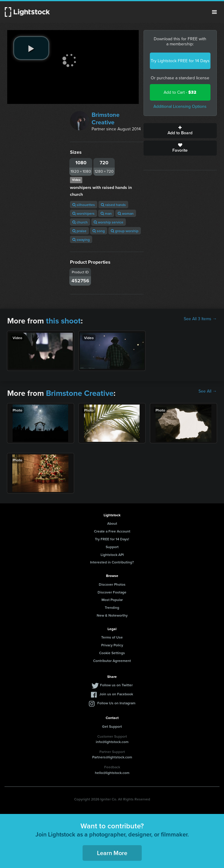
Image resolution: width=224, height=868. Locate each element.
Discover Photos (112, 584)
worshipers (83, 213)
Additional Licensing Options (180, 106)
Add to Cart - (180, 92)
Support (112, 547)
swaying (81, 240)
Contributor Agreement (112, 661)
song (99, 231)
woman (126, 213)
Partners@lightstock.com (112, 757)
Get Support (112, 726)
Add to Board (180, 131)
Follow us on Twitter (116, 685)
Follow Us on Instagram (116, 703)
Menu (214, 12)
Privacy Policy (112, 645)
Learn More (112, 853)
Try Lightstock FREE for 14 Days (180, 61)
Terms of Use (112, 637)
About (112, 523)
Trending (112, 607)
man (106, 213)
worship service (109, 222)
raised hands (113, 205)
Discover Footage (112, 592)
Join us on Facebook (116, 694)
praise (79, 231)
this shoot (63, 321)
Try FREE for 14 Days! (112, 539)
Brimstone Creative (106, 118)
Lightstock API (112, 555)
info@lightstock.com (112, 742)
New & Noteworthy (112, 615)
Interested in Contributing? (112, 562)
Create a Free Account (112, 531)
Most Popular (112, 600)
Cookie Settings (112, 653)
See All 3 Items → (200, 319)
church (80, 222)
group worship (125, 231)
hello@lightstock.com (112, 773)
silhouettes (84, 205)
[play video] (31, 48)
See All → (208, 391)
